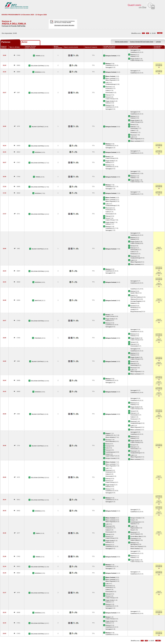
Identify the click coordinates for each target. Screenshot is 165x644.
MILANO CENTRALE (38, 127)
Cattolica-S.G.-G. (110, 435)
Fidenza (108, 95)
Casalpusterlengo (110, 84)
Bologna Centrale (110, 458)
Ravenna (133, 532)
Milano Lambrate (110, 78)
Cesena (108, 446)
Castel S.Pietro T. (110, 456)
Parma (107, 97)
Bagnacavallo (134, 528)
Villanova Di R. (135, 299)
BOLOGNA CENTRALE (38, 66)
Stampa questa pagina (121, 42)
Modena (133, 55)
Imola (107, 454)
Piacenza (108, 87)
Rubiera (133, 56)
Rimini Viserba (135, 548)
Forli (107, 448)
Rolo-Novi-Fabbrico (136, 297)
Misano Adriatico (110, 437)
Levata (132, 309)
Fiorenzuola (109, 93)
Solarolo (133, 524)
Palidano (133, 303)
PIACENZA (38, 338)
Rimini (107, 444)
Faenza (108, 450)
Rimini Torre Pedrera (136, 546)
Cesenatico (134, 539)
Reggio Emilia (134, 59)
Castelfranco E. (135, 52)
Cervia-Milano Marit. (136, 536)
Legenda (158, 42)
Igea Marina (134, 544)
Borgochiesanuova (136, 312)
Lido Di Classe (135, 534)
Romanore (133, 307)
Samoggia (133, 50)
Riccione (108, 440)
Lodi (107, 83)
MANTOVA (38, 301)
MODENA (38, 72)
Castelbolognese (110, 452)
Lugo (132, 526)
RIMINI (38, 533)
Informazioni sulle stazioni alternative (64, 25)
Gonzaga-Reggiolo (136, 301)
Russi (132, 530)
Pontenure (108, 88)
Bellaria (133, 543)
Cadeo (107, 90)
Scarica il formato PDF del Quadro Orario (142, 42)
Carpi (132, 295)
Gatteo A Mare (135, 540)
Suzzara (133, 306)
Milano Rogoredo (110, 80)
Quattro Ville (134, 293)
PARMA (38, 56)
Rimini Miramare (110, 441)
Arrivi (24, 42)
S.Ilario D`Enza (135, 60)
